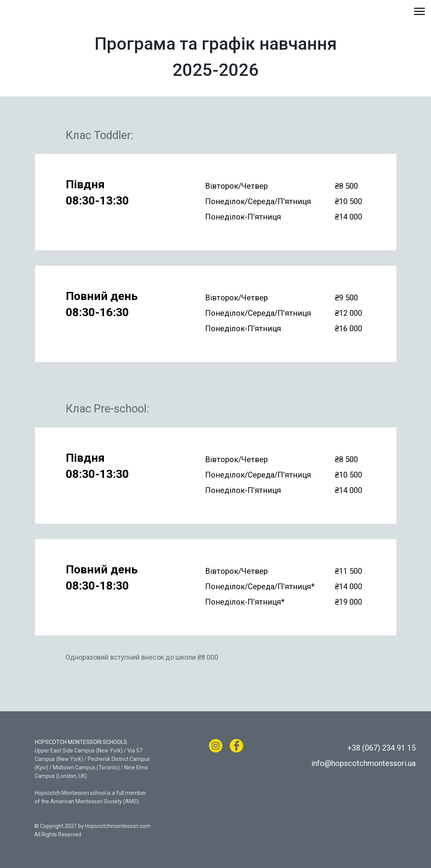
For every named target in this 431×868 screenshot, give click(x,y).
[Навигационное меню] (419, 12)
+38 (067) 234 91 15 (381, 748)
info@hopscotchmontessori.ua (363, 763)
